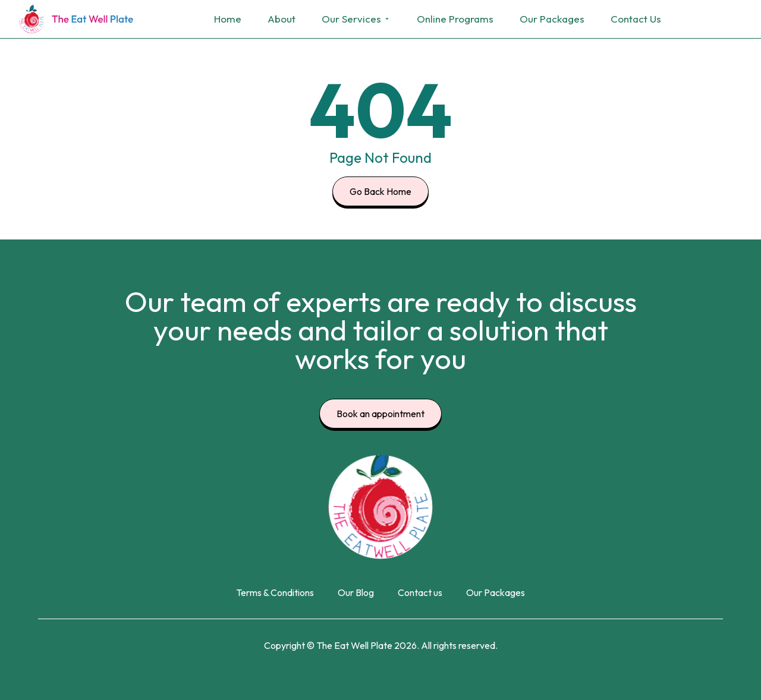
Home (228, 19)
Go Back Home (380, 191)
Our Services (356, 19)
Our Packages (552, 19)
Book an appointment (380, 414)
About (282, 19)
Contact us (420, 592)
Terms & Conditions (275, 592)
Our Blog (356, 592)
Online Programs (455, 19)
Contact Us (636, 19)
